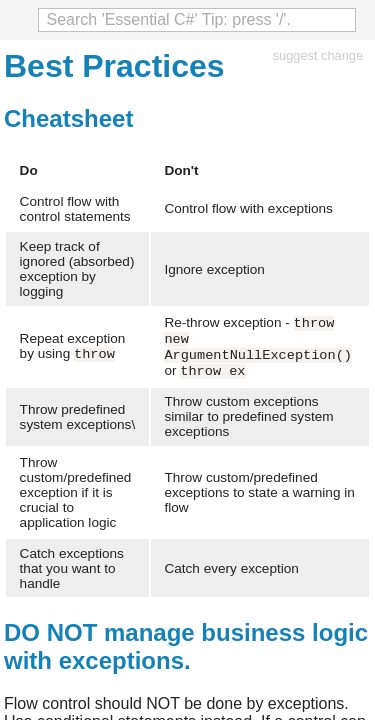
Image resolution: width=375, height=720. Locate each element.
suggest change (318, 55)
